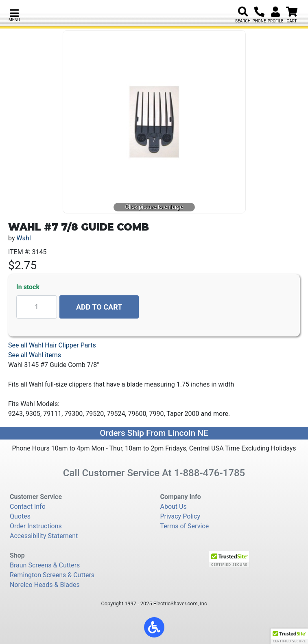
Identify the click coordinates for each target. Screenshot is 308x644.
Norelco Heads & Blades (45, 585)
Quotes (20, 516)
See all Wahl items (35, 355)
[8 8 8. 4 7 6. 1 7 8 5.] (259, 12)
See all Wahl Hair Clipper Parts (52, 345)
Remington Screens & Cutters (52, 575)
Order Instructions (36, 526)
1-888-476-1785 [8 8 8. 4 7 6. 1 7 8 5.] (210, 473)
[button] (14, 14)
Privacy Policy (180, 516)
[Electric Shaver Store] (59, 13)
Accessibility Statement (44, 536)
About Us (174, 507)
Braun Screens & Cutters (45, 565)
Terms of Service (185, 526)
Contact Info (28, 507)
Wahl (23, 238)
